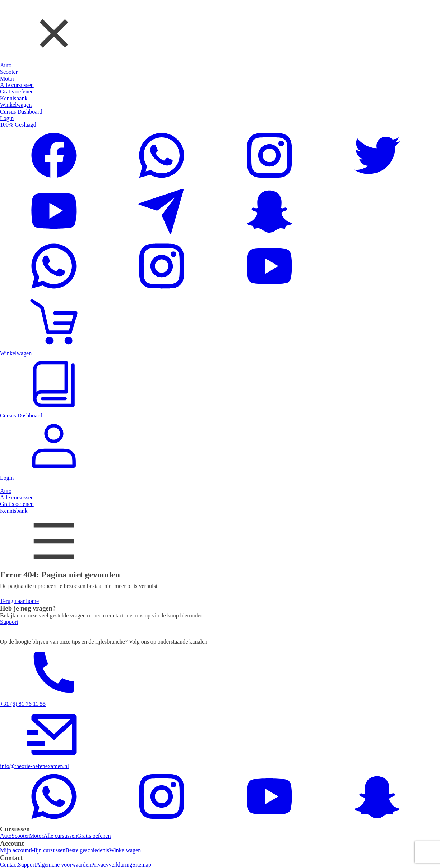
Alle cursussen (60, 836)
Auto (6, 836)
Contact (9, 865)
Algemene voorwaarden (63, 865)
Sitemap (142, 865)
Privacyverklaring (112, 865)
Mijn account (15, 850)
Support (27, 865)
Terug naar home (19, 601)
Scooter (20, 836)
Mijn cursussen (48, 850)
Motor (36, 836)
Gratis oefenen (94, 836)
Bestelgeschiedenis (87, 850)
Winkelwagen (125, 850)
